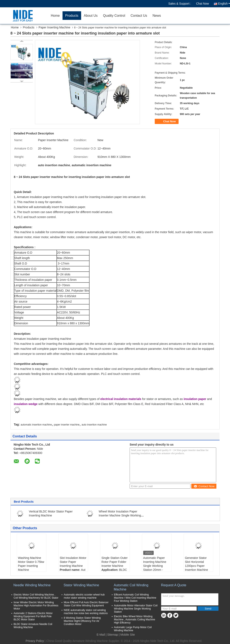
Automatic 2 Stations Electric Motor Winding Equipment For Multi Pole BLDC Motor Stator (33, 616)
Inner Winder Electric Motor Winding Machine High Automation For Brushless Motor (36, 606)
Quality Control (114, 16)
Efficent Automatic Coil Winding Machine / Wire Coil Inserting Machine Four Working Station (135, 598)
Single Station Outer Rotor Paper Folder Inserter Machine (114, 562)
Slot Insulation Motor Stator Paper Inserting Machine (73, 562)
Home (55, 16)
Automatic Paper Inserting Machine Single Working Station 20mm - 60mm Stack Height (156, 566)
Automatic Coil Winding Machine (131, 587)
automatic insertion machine (36, 425)
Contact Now (204, 486)
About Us (91, 16)
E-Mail (101, 635)
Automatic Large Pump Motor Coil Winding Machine (133, 629)
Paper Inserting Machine (55, 27)
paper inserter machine (67, 425)
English (224, 4)
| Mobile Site (127, 635)
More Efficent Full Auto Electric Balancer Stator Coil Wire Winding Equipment (86, 604)
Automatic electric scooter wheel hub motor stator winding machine (84, 596)
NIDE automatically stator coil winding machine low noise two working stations (86, 612)
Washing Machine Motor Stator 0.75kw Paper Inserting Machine (31, 564)
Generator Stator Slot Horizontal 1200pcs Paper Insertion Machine (196, 564)
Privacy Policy (35, 641)
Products (72, 16)
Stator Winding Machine (81, 585)
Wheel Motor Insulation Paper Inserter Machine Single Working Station (120, 515)
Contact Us (139, 16)
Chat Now (203, 4)
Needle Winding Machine (32, 585)
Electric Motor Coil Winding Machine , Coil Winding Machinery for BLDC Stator (36, 596)
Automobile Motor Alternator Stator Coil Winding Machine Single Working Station (136, 609)
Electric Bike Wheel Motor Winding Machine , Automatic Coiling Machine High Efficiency (135, 620)
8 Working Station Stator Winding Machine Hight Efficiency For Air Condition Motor (82, 621)
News (157, 16)
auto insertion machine (94, 425)
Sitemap (113, 635)
